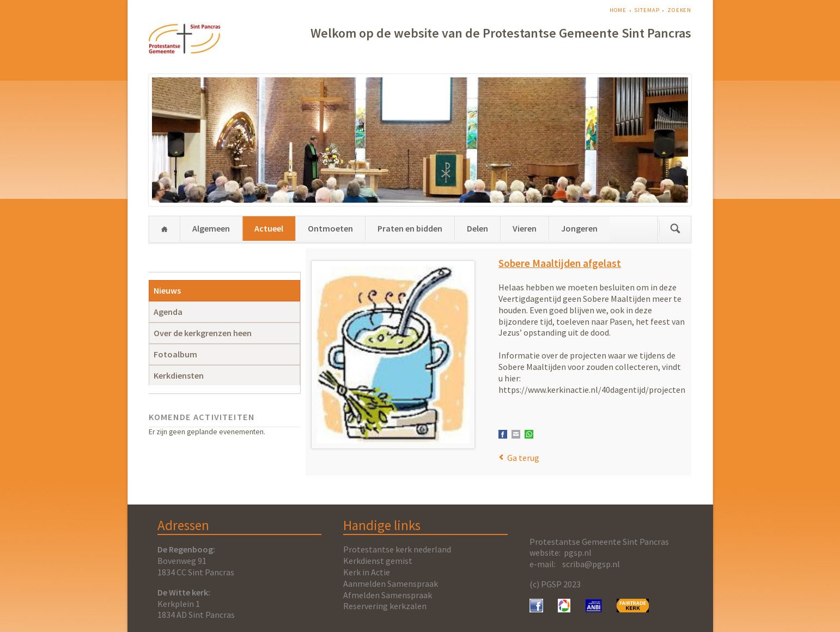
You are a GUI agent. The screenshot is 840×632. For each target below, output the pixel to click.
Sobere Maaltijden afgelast (560, 263)
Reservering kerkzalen (385, 606)
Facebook (503, 434)
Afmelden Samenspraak (388, 595)
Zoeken (679, 10)
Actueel (269, 228)
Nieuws (167, 290)
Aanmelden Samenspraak (391, 584)
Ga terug (523, 458)
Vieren (525, 228)
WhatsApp (529, 434)
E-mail (516, 434)
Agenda (168, 312)
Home (618, 10)
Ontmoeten (330, 228)
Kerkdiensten (179, 375)
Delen (477, 228)
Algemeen (211, 228)
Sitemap (647, 10)
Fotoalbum (175, 354)
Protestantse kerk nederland (397, 549)
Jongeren (579, 228)
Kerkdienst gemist (378, 561)
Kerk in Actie (367, 572)
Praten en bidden (410, 228)
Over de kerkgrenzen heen (203, 333)
